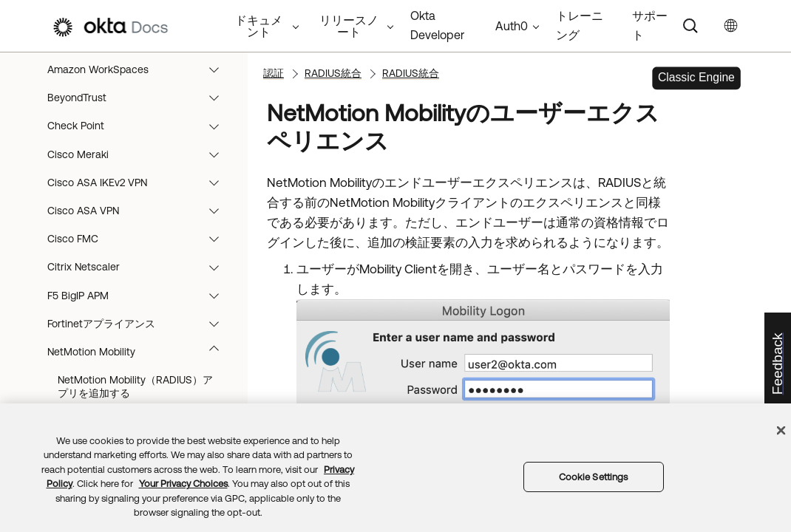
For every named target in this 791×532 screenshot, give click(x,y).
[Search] (690, 26)
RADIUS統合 (133, 81)
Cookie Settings (594, 477)
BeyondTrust (140, 194)
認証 (274, 73)
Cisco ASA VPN (140, 307)
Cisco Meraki (140, 251)
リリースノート (349, 26)
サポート (650, 25)
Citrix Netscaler (140, 364)
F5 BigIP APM (140, 392)
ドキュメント (259, 26)
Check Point (140, 222)
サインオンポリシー (133, 53)
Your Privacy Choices (183, 484)
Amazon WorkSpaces (140, 166)
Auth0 (512, 26)
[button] (223, 53)
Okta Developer (437, 25)
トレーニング (580, 25)
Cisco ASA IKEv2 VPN (140, 279)
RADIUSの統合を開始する (136, 110)
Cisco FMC (140, 335)
